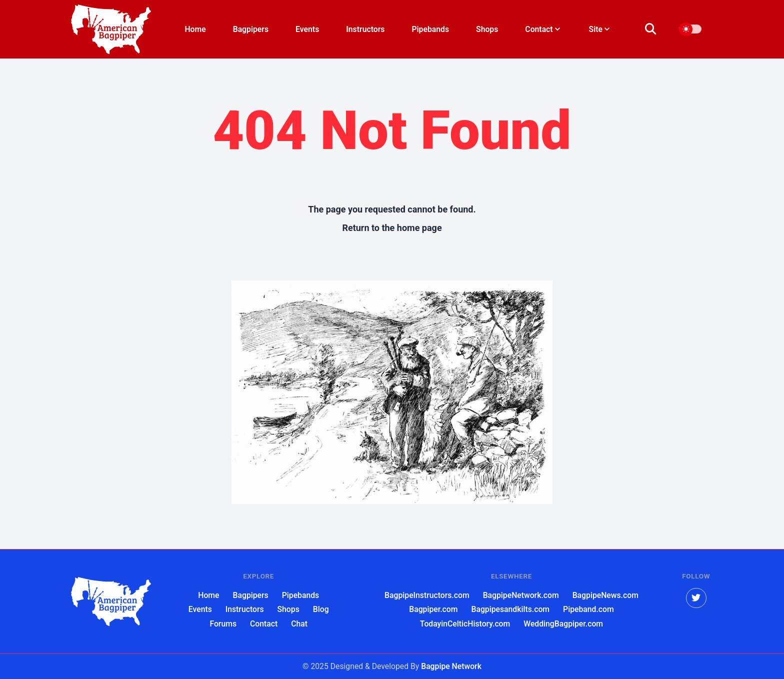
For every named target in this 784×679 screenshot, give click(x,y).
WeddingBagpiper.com (563, 624)
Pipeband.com (588, 609)
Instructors (365, 29)
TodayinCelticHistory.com (465, 624)
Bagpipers (251, 29)
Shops (487, 29)
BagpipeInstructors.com (427, 595)
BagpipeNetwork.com (521, 595)
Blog (321, 609)
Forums (223, 624)
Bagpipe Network (451, 666)
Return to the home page (392, 228)
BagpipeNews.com (605, 595)
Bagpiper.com (433, 609)
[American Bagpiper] (111, 602)
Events (307, 29)
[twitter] (696, 598)
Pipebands (430, 29)
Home (195, 29)
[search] (656, 29)
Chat (299, 624)
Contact (264, 624)
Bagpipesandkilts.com (510, 609)
